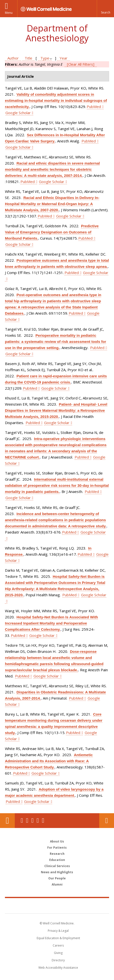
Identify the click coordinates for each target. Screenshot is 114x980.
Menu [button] (9, 13)
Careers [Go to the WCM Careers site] (58, 945)
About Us (57, 841)
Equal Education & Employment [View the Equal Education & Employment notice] (58, 938)
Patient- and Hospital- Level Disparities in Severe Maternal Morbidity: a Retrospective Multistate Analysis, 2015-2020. (56, 410)
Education (57, 860)
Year (64, 58)
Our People (57, 878)
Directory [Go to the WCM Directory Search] (58, 960)
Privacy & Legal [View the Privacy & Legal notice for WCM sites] (58, 931)
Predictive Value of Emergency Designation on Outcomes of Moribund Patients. (52, 232)
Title (28, 58)
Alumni (57, 884)
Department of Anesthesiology (57, 33)
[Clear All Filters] (81, 64)
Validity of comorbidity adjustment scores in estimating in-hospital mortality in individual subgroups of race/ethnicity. (56, 100)
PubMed (94, 107)
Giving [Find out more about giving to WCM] (58, 953)
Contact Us (107, 821)
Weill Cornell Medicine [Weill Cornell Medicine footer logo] (57, 905)
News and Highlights (57, 872)
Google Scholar (18, 113)
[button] (105, 9)
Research (57, 854)
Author (13, 58)
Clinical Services (57, 866)
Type (45, 58)
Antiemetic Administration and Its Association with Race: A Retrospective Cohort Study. (49, 761)
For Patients (57, 848)
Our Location (7, 821)
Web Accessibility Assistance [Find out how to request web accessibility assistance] (58, 968)
